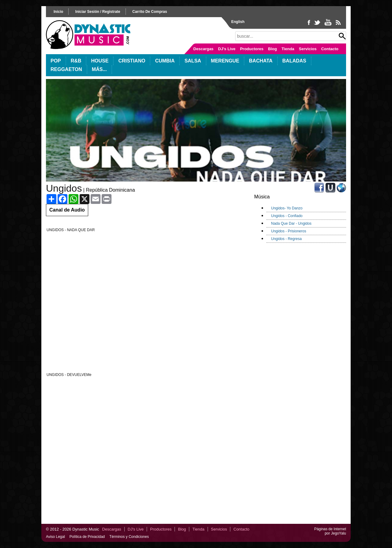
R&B (76, 61)
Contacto (330, 49)
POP (56, 61)
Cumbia (165, 61)
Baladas (294, 61)
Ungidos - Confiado (287, 216)
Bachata (261, 61)
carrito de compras (150, 12)
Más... (99, 69)
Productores (252, 49)
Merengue (225, 61)
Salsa (193, 61)
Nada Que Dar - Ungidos (291, 223)
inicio (58, 12)
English (238, 22)
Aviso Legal (55, 537)
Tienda (288, 49)
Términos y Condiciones (129, 537)
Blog (272, 49)
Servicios (308, 49)
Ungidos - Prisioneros (289, 231)
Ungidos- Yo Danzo (287, 208)
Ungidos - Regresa (286, 239)
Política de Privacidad (87, 537)
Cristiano (132, 61)
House (100, 61)
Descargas (203, 49)
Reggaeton (66, 69)
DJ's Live (227, 49)
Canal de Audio (67, 210)
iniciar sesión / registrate (98, 12)
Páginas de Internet (330, 529)
